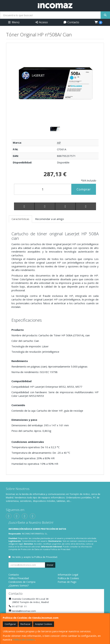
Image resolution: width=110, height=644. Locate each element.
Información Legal (68, 575)
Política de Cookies (24, 640)
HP (59, 143)
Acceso (41, 22)
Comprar (84, 189)
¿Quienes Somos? (19, 585)
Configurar (10, 624)
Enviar (50, 565)
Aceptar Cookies (44, 624)
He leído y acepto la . (35, 557)
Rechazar (25, 624)
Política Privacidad (19, 578)
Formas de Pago (67, 582)
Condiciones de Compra (22, 582)
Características (20, 219)
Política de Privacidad (60, 549)
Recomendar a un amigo (50, 219)
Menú (14, 22)
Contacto (71, 22)
